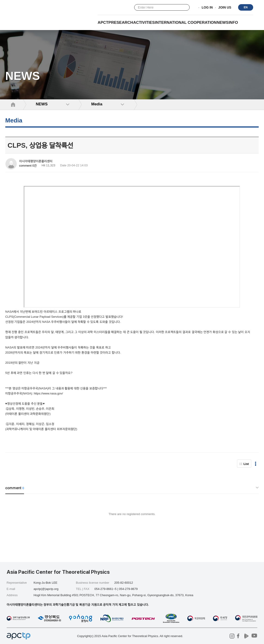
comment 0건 (28, 166)
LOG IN (207, 8)
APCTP (104, 23)
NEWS (223, 23)
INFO (233, 23)
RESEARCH (122, 23)
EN (246, 7)
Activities (144, 23)
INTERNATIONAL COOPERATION (186, 23)
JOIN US (225, 8)
